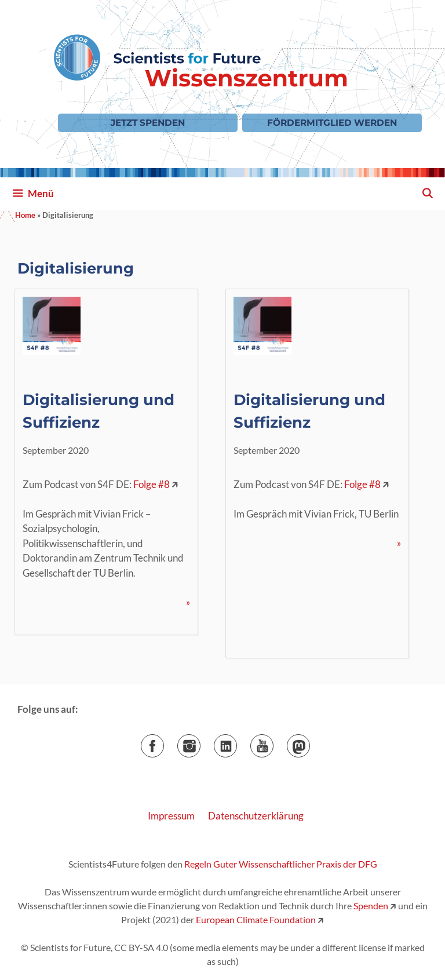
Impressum (171, 816)
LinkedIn (237, 742)
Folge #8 (152, 484)
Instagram (200, 742)
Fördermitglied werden (332, 123)
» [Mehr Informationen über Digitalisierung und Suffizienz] (188, 602)
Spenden (370, 906)
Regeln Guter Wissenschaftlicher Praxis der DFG (281, 864)
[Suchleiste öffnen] (427, 194)
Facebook (164, 742)
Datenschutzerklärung (256, 816)
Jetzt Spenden (148, 123)
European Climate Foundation (256, 919)
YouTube (273, 742)
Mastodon (310, 742)
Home (25, 215)
